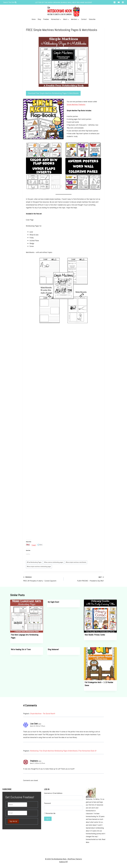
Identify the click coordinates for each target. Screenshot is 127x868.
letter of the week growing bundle (51, 2)
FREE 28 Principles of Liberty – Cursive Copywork (42, 579)
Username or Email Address (53, 793)
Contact (84, 19)
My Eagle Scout (53, 602)
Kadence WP (63, 862)
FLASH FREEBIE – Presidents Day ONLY (85, 579)
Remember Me (51, 813)
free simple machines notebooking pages (39, 566)
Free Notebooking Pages (34, 562)
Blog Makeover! (53, 649)
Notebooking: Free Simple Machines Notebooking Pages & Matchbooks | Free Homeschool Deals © (63, 751)
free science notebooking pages (54, 562)
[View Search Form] (10, 2)
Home (34, 19)
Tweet (34, 545)
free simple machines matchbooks (76, 562)
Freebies (46, 19)
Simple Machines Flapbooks (76, 104)
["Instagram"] (115, 2)
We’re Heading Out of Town (21, 649)
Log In (48, 819)
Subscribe (92, 19)
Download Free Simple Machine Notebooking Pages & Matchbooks (53, 93)
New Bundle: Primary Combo (95, 635)
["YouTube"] (119, 2)
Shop (39, 19)
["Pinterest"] (123, 2)
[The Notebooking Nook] (64, 11)
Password (47, 803)
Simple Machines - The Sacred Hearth (42, 714)
